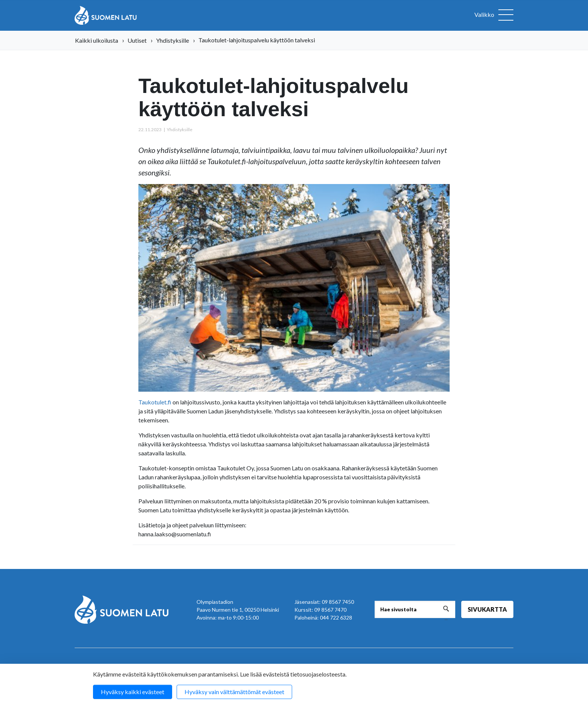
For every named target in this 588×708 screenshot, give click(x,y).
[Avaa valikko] (494, 15)
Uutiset (137, 40)
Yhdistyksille (172, 40)
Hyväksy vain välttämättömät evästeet (234, 692)
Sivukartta (487, 609)
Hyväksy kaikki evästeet (133, 692)
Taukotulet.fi (155, 402)
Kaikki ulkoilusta (97, 40)
